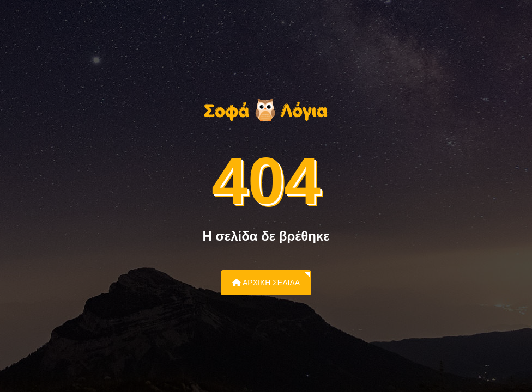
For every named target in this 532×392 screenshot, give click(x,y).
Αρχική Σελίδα (266, 283)
